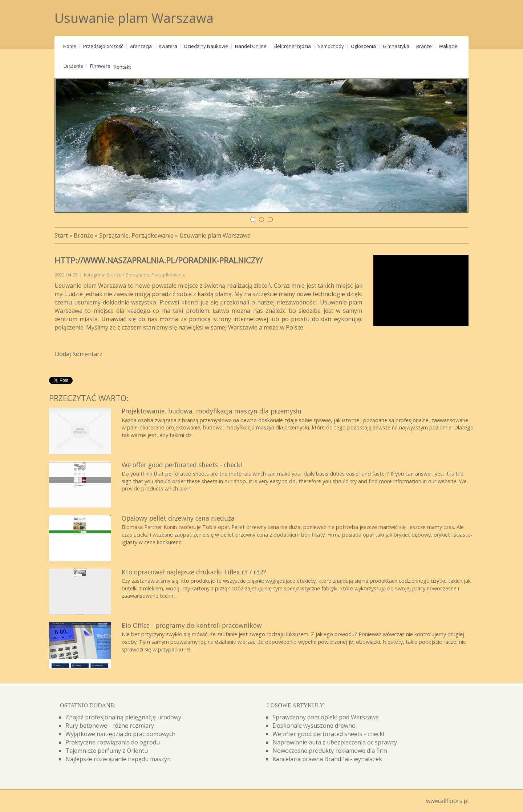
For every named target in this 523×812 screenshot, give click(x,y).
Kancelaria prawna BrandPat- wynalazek (327, 759)
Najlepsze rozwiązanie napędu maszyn (118, 759)
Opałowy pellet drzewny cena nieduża (178, 518)
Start (61, 235)
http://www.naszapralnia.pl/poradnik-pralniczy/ (159, 260)
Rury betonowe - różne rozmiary (110, 726)
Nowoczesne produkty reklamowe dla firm (330, 751)
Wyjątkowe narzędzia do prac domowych (120, 734)
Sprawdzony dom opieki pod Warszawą (326, 717)
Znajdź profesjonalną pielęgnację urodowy (123, 717)
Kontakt (122, 67)
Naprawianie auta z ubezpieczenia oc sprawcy (335, 742)
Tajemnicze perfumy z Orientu (107, 751)
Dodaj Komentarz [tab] (79, 354)
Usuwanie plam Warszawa (215, 235)
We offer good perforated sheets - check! (182, 465)
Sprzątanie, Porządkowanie (136, 235)
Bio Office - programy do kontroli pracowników (192, 625)
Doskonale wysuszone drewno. (315, 726)
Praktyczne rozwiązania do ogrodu (113, 742)
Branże (84, 235)
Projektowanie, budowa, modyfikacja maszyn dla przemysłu (212, 411)
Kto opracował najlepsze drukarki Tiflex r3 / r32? (194, 572)
